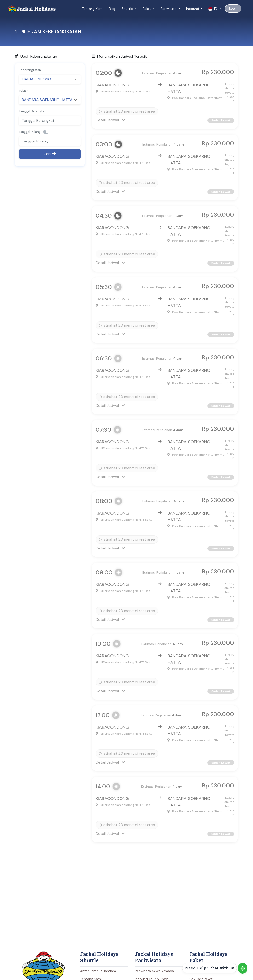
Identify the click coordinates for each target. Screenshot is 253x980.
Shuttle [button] (128, 9)
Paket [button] (147, 9)
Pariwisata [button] (169, 9)
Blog (112, 9)
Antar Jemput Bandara (98, 971)
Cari (50, 154)
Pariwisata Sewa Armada (154, 971)
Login (233, 8)
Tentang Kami (93, 9)
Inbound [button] (193, 9)
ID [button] (213, 9)
